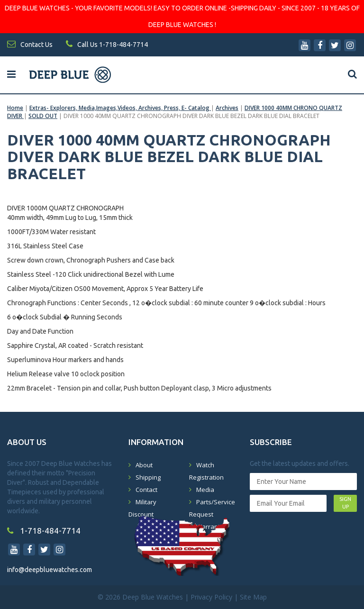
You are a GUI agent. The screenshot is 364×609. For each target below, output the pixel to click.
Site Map (253, 597)
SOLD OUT (43, 116)
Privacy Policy (211, 597)
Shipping (148, 477)
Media (205, 490)
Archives (227, 108)
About (144, 465)
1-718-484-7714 (44, 531)
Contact (146, 490)
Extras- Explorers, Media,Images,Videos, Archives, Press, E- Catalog (120, 108)
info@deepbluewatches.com (50, 570)
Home (15, 108)
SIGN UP (345, 503)
